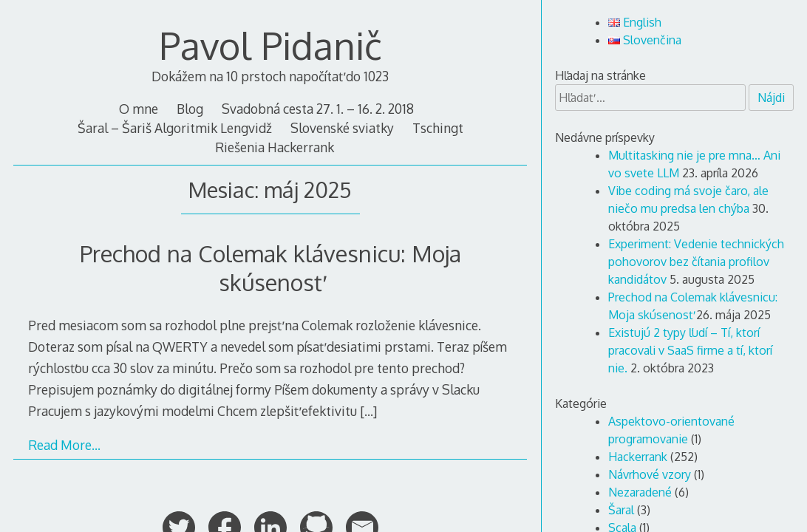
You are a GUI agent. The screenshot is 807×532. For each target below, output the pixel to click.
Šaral (621, 510)
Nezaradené (640, 492)
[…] (368, 411)
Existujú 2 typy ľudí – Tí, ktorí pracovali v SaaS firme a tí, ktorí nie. (690, 350)
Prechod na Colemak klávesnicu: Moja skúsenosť (270, 267)
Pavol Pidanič (270, 45)
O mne (139, 109)
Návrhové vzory (650, 474)
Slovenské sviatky (342, 128)
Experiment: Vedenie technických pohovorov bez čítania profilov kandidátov (696, 262)
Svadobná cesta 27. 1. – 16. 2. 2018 (318, 109)
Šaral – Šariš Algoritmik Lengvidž (175, 128)
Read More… (64, 445)
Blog (190, 109)
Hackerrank (638, 457)
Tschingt (438, 128)
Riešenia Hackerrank (275, 147)
